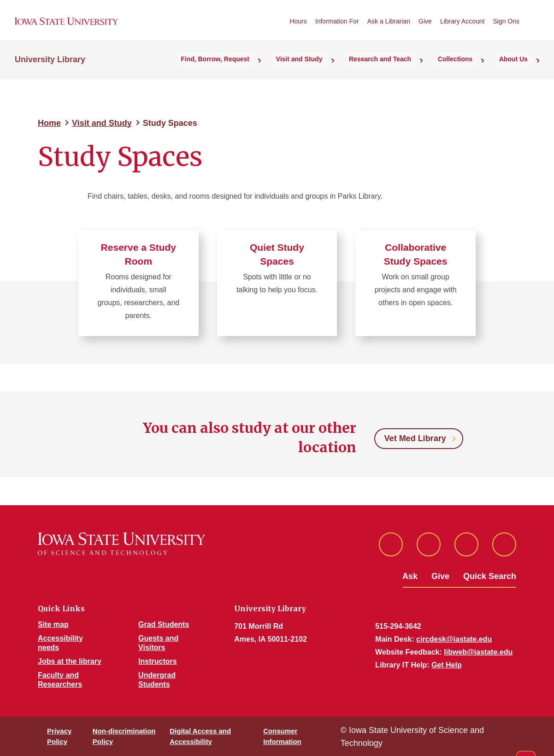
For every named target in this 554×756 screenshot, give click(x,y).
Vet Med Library (415, 438)
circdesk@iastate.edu (454, 639)
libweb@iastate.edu (478, 652)
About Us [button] (519, 70)
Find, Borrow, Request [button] (252, 70)
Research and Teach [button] (401, 70)
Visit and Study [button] (328, 70)
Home (49, 123)
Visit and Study (102, 123)
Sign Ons (506, 27)
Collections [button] (468, 70)
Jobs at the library (70, 661)
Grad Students (164, 624)
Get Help (447, 665)
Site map (53, 624)
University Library (50, 70)
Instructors (158, 661)
